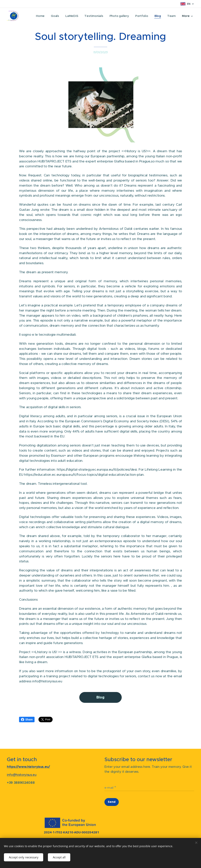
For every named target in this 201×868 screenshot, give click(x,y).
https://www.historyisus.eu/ (28, 767)
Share (27, 720)
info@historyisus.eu (22, 775)
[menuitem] (39, 16)
